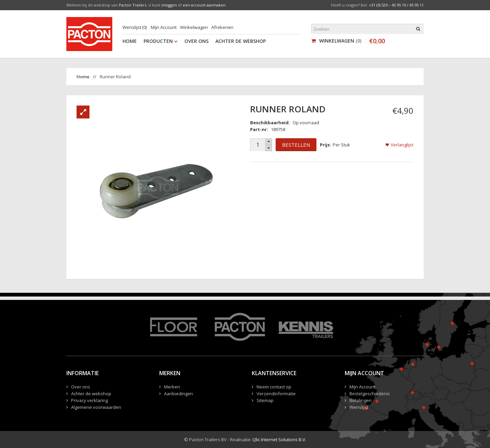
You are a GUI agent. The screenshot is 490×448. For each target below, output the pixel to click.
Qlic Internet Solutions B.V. (279, 439)
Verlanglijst (402, 145)
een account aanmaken (204, 5)
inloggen (169, 5)
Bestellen (296, 145)
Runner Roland (115, 77)
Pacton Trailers (133, 5)
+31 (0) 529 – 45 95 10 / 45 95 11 (396, 5)
